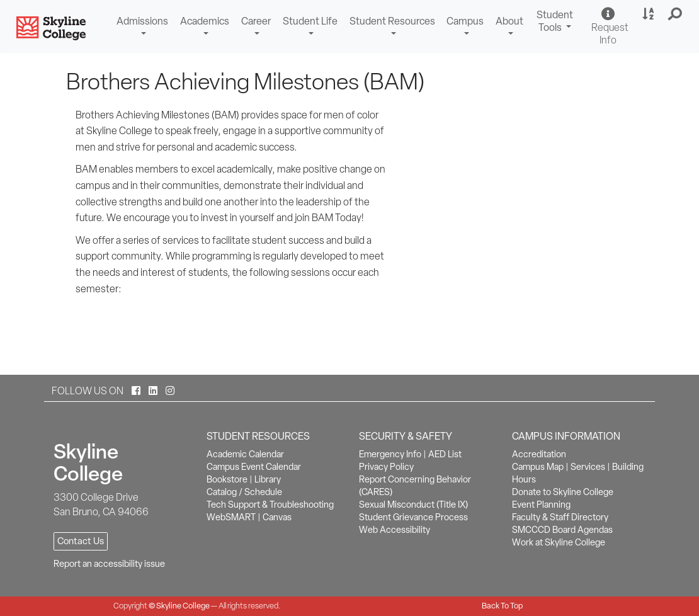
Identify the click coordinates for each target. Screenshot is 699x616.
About (509, 21)
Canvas (277, 517)
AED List (445, 454)
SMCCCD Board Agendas (562, 530)
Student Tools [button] (556, 23)
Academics (205, 21)
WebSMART (231, 517)
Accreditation (539, 454)
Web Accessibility (395, 530)
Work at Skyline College (559, 542)
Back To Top (502, 606)
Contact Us (81, 541)
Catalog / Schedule (244, 492)
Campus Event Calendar (254, 467)
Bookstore (227, 479)
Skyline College (183, 606)
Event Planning (541, 505)
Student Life (310, 21)
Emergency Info (390, 454)
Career (256, 21)
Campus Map (538, 467)
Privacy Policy (386, 467)
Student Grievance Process (413, 517)
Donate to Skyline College (563, 492)
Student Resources (392, 21)
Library (268, 479)
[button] (675, 14)
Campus (465, 21)
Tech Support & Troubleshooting (270, 505)
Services (588, 467)
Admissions (142, 21)
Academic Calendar (245, 454)
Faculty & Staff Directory (560, 517)
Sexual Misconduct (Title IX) (413, 505)
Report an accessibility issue (109, 564)
